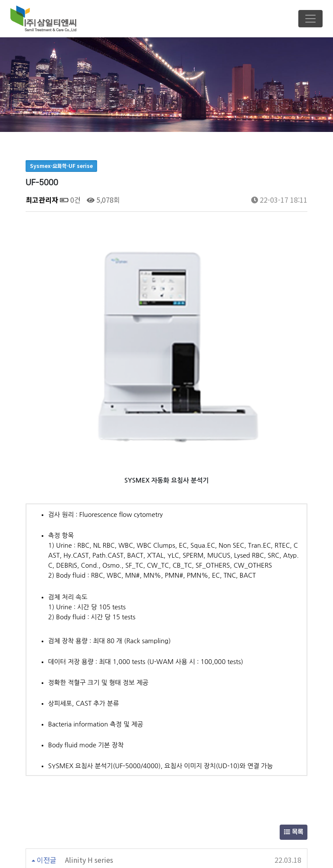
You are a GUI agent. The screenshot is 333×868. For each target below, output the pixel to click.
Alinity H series (89, 730)
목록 (294, 702)
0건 (70, 200)
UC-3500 (79, 752)
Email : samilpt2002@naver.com (170, 853)
